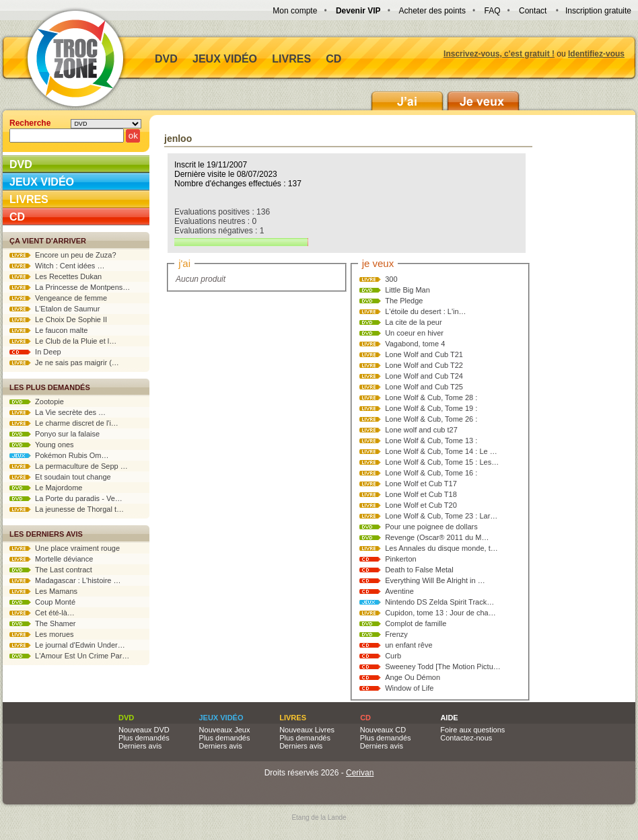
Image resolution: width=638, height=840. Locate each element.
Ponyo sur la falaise (55, 434)
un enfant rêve (409, 645)
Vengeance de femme (58, 298)
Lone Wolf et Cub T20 (421, 505)
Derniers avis (140, 746)
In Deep (35, 352)
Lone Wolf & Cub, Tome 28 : (431, 397)
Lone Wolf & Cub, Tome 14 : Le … (441, 451)
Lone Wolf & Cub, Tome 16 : (431, 473)
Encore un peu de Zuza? (63, 255)
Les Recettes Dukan (56, 276)
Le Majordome (46, 488)
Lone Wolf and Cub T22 (424, 365)
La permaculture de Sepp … (69, 466)
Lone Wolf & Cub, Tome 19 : (431, 408)
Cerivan (360, 773)
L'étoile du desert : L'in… (425, 311)
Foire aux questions (472, 730)
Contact (533, 11)
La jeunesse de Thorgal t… (67, 509)
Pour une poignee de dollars (431, 527)
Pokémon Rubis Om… (59, 455)
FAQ (492, 11)
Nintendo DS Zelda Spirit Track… (439, 602)
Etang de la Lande (319, 817)
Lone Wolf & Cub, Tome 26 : (431, 419)
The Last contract (51, 570)
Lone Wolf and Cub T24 (424, 376)
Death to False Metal (419, 570)
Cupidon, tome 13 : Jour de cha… (440, 613)
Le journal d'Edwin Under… (67, 645)
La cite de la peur (413, 322)
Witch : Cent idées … (57, 266)
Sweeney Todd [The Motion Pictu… (443, 666)
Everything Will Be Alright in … (435, 580)
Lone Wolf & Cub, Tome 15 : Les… (442, 462)
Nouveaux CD (383, 730)
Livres (291, 59)
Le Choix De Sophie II (58, 319)
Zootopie (37, 402)
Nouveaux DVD (144, 730)
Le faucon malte (48, 330)
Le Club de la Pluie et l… (63, 341)
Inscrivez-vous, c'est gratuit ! (499, 54)
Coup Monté (42, 602)
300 (391, 279)
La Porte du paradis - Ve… (66, 498)
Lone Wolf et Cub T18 (421, 494)
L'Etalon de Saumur (55, 309)
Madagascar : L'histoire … (65, 580)
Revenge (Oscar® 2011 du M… (437, 537)
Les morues (42, 634)
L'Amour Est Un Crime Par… (69, 656)
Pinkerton (400, 559)
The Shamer (42, 623)
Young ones (42, 445)
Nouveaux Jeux (225, 730)
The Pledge (404, 301)
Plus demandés (144, 738)
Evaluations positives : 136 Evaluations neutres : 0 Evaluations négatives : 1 (241, 227)
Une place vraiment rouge (65, 548)
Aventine (399, 591)
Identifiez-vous (596, 54)
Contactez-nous (466, 738)
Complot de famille (416, 623)
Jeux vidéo (225, 59)
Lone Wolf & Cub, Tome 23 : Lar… (441, 516)
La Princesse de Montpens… (70, 287)
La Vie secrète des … (58, 412)
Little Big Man (407, 290)
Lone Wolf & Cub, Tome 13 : (431, 441)
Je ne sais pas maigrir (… (64, 362)
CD (333, 59)
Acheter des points (432, 11)
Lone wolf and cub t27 (421, 430)
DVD (166, 59)
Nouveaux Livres (307, 730)
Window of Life (409, 688)
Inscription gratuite (598, 11)
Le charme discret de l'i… (64, 423)
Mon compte (295, 11)
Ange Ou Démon (413, 677)
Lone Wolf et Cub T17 (421, 484)
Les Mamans (43, 591)
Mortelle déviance (51, 559)
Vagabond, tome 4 (415, 344)
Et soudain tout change (60, 477)
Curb (393, 656)
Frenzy (396, 634)
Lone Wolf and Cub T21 (424, 354)
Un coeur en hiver (414, 333)
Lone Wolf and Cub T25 (424, 387)
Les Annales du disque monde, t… (441, 548)
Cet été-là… (42, 613)
